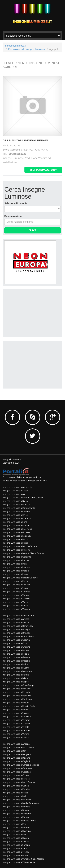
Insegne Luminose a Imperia (16, 661)
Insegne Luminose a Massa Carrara (20, 546)
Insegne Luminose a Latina (15, 664)
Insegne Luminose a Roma (15, 710)
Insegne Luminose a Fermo (16, 650)
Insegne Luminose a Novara (16, 810)
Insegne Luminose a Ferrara (16, 779)
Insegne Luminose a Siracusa (17, 717)
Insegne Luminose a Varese (16, 602)
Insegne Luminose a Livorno (16, 668)
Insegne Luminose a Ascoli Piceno (19, 747)
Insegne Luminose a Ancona (16, 744)
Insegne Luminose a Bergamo (17, 754)
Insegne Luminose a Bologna (16, 629)
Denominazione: (14, 216)
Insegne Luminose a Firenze (16, 525)
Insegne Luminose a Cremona (17, 518)
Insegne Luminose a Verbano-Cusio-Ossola (23, 859)
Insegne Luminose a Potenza (16, 827)
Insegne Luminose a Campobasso (19, 636)
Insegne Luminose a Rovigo (16, 838)
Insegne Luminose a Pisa (14, 824)
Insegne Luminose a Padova (16, 560)
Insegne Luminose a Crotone (16, 647)
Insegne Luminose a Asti (14, 494)
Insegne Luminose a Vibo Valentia (19, 862)
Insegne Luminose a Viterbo (16, 737)
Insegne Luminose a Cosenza (17, 772)
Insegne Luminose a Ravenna (17, 831)
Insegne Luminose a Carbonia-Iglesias (21, 765)
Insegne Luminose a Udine (15, 855)
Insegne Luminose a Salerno (16, 585)
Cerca (32, 230)
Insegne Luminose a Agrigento (17, 487)
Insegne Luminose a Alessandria (18, 615)
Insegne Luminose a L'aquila (16, 789)
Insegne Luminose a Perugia (16, 692)
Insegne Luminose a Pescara (16, 567)
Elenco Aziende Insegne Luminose (27, 49)
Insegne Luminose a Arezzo (16, 619)
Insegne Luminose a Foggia (16, 654)
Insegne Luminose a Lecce (15, 793)
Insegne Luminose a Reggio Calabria (20, 578)
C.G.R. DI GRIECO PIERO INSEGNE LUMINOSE (26, 140)
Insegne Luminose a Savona (16, 841)
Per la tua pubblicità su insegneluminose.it (23, 477)
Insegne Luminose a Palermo (17, 689)
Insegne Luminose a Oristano (17, 814)
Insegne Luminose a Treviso (16, 599)
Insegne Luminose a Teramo (16, 720)
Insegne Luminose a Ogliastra (17, 557)
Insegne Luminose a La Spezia (17, 536)
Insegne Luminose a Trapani (16, 723)
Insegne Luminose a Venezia (16, 730)
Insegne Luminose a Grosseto (17, 532)
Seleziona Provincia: (16, 203)
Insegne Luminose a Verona (16, 734)
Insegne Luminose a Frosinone (17, 529)
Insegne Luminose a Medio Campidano (21, 803)
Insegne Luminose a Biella (15, 501)
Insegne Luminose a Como (15, 643)
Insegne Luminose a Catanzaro (18, 768)
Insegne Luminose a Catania (16, 640)
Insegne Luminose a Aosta (15, 491)
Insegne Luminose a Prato (15, 574)
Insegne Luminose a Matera (16, 675)
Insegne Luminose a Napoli (16, 682)
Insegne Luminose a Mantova (17, 800)
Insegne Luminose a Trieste (16, 727)
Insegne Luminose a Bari (14, 751)
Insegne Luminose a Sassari (16, 713)
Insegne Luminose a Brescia (16, 504)
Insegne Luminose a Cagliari (16, 761)
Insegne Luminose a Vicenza (16, 609)
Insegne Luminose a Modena (16, 807)
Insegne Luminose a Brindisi (16, 633)
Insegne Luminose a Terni (15, 848)
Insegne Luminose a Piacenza (17, 696)
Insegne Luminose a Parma (16, 817)
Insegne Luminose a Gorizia (16, 786)
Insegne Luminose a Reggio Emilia (19, 706)
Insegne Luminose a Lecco (15, 539)
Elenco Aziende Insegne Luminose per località (25, 481)
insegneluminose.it (12, 459)
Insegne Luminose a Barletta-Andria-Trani (23, 498)
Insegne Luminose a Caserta (16, 511)
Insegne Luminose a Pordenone (18, 699)
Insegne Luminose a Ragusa (16, 703)
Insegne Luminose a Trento (16, 852)
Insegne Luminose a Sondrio (16, 845)
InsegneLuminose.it (16, 46)
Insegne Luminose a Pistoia (16, 571)
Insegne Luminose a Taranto (16, 592)
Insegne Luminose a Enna (15, 522)
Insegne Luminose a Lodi (14, 796)
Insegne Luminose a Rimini (15, 581)
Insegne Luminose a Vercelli (16, 606)
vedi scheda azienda (43, 170)
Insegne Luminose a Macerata (17, 671)
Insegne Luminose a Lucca (15, 543)
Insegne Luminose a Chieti (15, 515)
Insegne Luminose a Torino (16, 595)
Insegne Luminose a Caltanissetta (19, 508)
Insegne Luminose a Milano (16, 678)
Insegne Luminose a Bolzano (16, 758)
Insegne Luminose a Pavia (15, 564)
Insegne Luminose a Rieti (15, 834)
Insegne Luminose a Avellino (16, 622)
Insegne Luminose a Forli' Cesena (19, 782)
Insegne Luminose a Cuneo (16, 775)
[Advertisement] (30, 313)
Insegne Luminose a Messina (17, 550)
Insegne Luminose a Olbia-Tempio (19, 685)
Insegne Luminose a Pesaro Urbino (19, 821)
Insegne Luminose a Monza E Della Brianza (23, 553)
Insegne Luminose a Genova (16, 657)
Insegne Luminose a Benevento (18, 626)
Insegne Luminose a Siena (15, 588)
